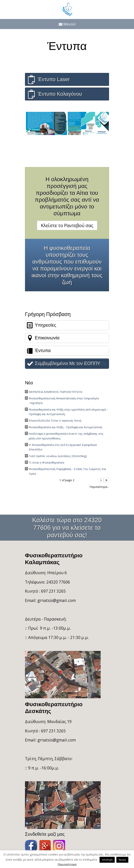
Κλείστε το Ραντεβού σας (67, 225)
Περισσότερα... (99, 487)
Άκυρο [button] (122, 860)
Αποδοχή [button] (107, 860)
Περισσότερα (67, 864)
